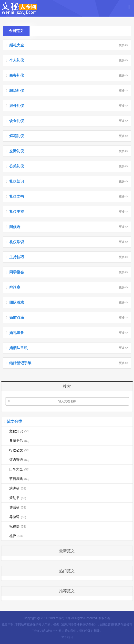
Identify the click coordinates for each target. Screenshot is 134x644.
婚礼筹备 (17, 333)
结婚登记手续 (20, 363)
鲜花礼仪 (17, 136)
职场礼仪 (17, 90)
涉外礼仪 (17, 106)
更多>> (123, 45)
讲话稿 (18, 507)
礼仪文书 (17, 196)
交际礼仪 (17, 151)
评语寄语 (19, 460)
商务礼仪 (17, 75)
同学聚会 (17, 272)
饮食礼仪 (17, 121)
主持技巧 (17, 257)
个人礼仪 (17, 60)
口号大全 (19, 469)
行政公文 (19, 450)
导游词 (18, 517)
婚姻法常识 (18, 348)
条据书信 (19, 441)
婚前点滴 (17, 317)
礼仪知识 (17, 181)
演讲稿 (18, 488)
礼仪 (16, 536)
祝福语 (18, 526)
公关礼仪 (17, 166)
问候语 (15, 227)
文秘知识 (19, 431)
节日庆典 (19, 479)
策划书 (18, 498)
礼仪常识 (17, 242)
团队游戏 (17, 302)
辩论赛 (15, 287)
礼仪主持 (17, 212)
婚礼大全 (17, 45)
